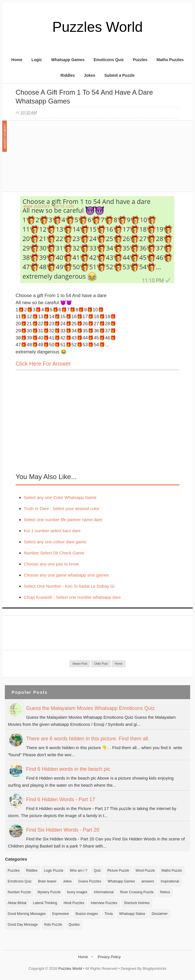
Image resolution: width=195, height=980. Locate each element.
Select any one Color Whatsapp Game (60, 497)
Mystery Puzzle (49, 892)
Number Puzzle (19, 892)
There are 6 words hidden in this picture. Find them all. (88, 739)
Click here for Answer (43, 364)
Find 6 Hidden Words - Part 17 (61, 799)
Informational (104, 892)
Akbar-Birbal (17, 903)
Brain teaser (47, 881)
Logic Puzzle (54, 871)
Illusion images (87, 914)
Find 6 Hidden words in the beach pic (68, 769)
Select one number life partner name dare (63, 520)
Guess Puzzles (90, 881)
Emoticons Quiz (109, 60)
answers (148, 881)
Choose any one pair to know (51, 564)
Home (17, 60)
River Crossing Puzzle (137, 892)
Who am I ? (78, 871)
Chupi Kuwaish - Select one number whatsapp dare (72, 597)
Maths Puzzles (170, 60)
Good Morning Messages (27, 914)
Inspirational (170, 881)
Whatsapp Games (68, 60)
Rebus (165, 892)
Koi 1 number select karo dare (52, 531)
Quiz (97, 871)
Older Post (101, 664)
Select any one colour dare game (55, 542)
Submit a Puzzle (120, 75)
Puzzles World (97, 27)
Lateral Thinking (45, 903)
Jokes (90, 75)
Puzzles (140, 60)
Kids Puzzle (53, 925)
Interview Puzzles (104, 903)
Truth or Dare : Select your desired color (62, 508)
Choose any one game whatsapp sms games (66, 575)
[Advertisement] (58, 159)
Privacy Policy (109, 957)
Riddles (68, 75)
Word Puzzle (145, 871)
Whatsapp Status (132, 914)
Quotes (74, 925)
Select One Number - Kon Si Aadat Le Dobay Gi (69, 586)
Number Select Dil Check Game (54, 553)
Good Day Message (23, 925)
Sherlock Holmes (137, 903)
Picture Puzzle (118, 871)
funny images (77, 892)
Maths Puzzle (172, 871)
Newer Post (80, 664)
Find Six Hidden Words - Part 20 (63, 830)
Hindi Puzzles (74, 903)
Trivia (109, 914)
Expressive (61, 914)
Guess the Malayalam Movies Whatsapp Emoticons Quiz (90, 708)
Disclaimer (160, 914)
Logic (37, 60)
